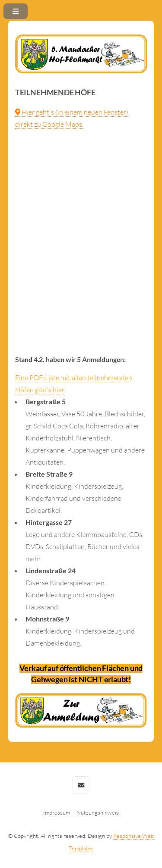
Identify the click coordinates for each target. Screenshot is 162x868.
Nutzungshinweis (98, 812)
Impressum (57, 812)
